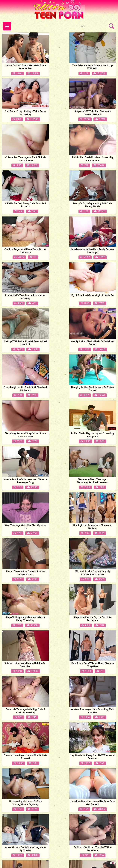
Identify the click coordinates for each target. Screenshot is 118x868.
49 (70, 824)
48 (58, 824)
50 (81, 824)
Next (95, 824)
